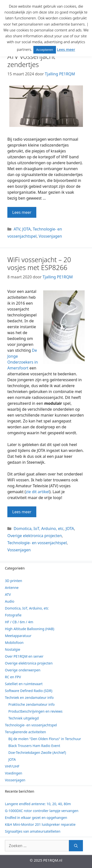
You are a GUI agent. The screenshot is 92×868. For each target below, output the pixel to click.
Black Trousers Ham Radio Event (34, 746)
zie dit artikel (38, 492)
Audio (10, 601)
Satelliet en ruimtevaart (24, 684)
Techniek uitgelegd (24, 718)
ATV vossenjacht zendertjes (31, 60)
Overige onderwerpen (23, 670)
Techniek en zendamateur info (29, 698)
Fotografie (13, 615)
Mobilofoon (14, 643)
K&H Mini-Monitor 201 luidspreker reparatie (40, 824)
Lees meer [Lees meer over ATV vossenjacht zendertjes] (22, 212)
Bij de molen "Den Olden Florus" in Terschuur (45, 739)
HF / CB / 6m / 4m (19, 622)
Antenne (12, 588)
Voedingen (14, 773)
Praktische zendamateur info (32, 704)
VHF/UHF (12, 766)
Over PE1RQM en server (24, 656)
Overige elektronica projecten (35, 536)
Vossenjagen (50, 236)
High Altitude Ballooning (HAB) (30, 629)
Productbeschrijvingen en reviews (35, 711)
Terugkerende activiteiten (25, 732)
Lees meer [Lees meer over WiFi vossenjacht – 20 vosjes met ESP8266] (22, 512)
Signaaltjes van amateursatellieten (33, 831)
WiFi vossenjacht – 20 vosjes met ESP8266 (39, 264)
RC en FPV (13, 677)
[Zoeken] (76, 846)
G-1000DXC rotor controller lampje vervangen (42, 811)
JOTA (26, 229)
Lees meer (66, 49)
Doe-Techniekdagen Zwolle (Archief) (37, 753)
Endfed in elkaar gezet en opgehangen (36, 818)
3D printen (13, 581)
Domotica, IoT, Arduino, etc (39, 529)
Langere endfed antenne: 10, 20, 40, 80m (38, 804)
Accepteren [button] (45, 50)
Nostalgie (13, 649)
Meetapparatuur (18, 636)
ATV (17, 229)
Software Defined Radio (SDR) (29, 691)
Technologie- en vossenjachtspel (37, 543)
